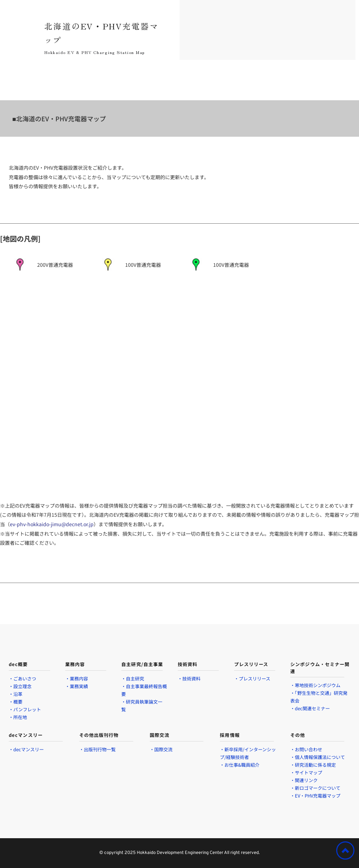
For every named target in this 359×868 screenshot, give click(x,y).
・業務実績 (77, 686)
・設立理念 (20, 686)
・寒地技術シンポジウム (315, 685)
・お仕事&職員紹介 (240, 765)
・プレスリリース (252, 679)
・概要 (16, 702)
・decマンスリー (26, 749)
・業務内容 (77, 679)
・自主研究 (133, 679)
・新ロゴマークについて (315, 788)
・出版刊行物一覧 (97, 749)
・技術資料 (189, 679)
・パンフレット (25, 709)
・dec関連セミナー (310, 708)
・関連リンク (304, 780)
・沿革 (16, 694)
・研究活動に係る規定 (314, 765)
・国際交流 (161, 749)
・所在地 (18, 717)
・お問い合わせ (306, 749)
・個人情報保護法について (318, 757)
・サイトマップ (307, 772)
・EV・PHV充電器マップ (316, 796)
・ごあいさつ (22, 679)
